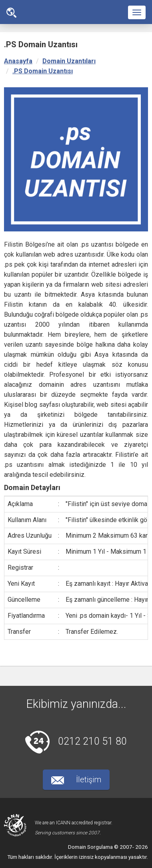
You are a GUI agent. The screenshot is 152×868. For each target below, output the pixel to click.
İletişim (76, 780)
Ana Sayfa (11, 13)
